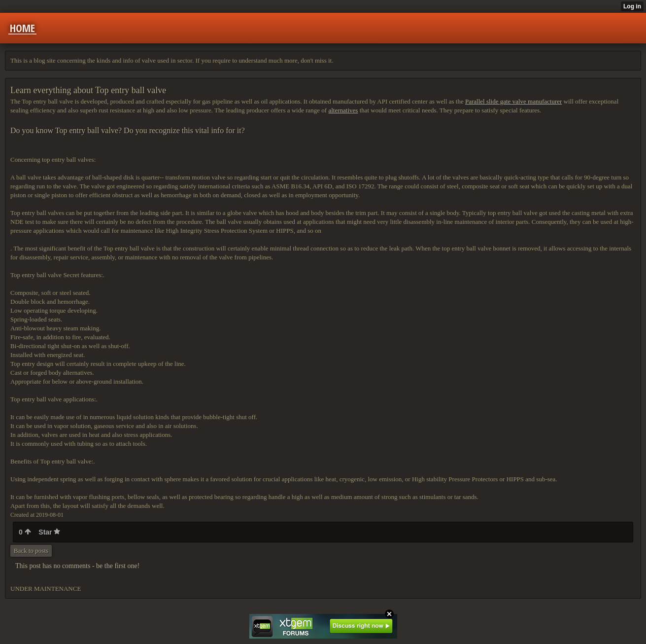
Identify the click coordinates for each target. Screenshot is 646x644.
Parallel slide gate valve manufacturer (513, 101)
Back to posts (31, 551)
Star (49, 532)
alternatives (343, 110)
